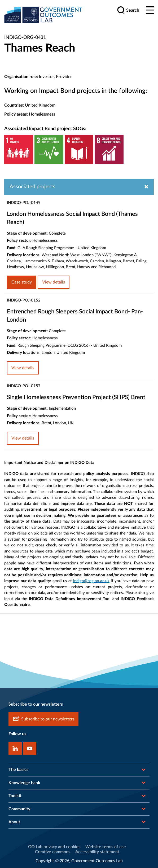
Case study (22, 282)
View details (54, 282)
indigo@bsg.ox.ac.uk (91, 581)
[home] (44, 15)
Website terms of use (106, 847)
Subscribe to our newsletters (43, 719)
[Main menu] (150, 10)
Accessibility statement (97, 852)
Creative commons (53, 852)
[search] (128, 10)
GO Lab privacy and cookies (54, 847)
